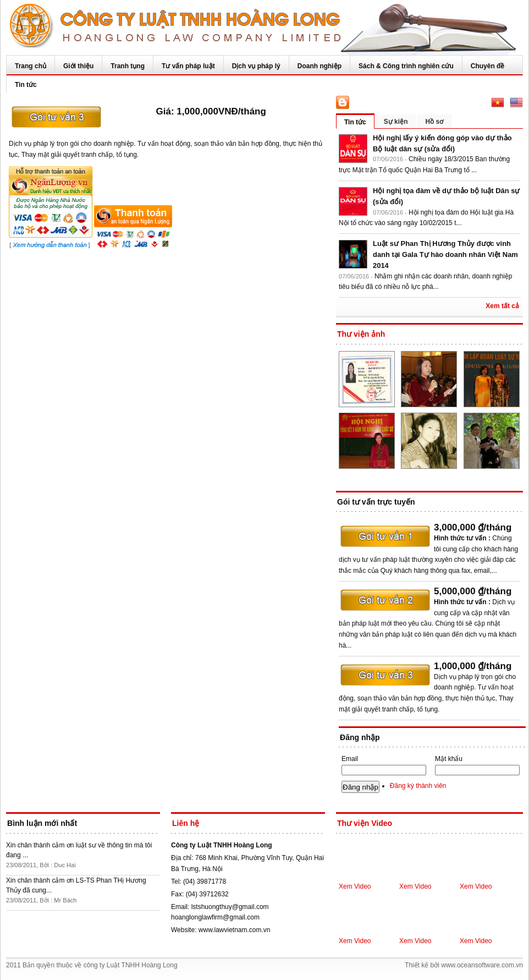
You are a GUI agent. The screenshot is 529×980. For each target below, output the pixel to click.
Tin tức (26, 85)
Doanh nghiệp (319, 66)
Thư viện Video (365, 823)
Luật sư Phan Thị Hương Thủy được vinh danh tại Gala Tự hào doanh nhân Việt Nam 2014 (445, 254)
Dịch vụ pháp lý (256, 66)
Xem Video (355, 886)
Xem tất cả (502, 306)
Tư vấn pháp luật (188, 66)
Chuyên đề (488, 66)
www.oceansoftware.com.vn (482, 965)
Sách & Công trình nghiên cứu (406, 66)
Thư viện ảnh (361, 334)
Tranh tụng (128, 66)
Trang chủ (31, 66)
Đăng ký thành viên (418, 786)
